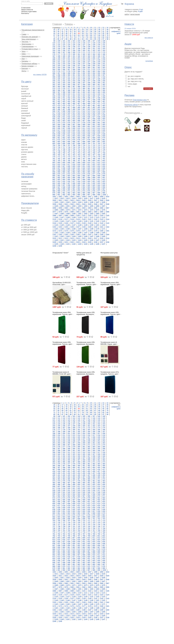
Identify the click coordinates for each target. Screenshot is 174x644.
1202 (62, 236)
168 (69, 52)
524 (89, 113)
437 (94, 98)
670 (104, 138)
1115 (54, 219)
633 (84, 132)
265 (59, 69)
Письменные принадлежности (33, 30)
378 (74, 88)
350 (99, 83)
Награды (25, 61)
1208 (97, 236)
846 (104, 168)
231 (54, 64)
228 (94, 62)
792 (54, 161)
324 (79, 79)
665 (79, 138)
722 (89, 147)
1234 (84, 242)
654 (79, 136)
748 (54, 153)
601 (89, 126)
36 (83, 31)
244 (64, 66)
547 (94, 117)
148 (79, 49)
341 (54, 83)
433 (74, 98)
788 (89, 159)
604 (104, 126)
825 (54, 166)
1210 (54, 238)
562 (59, 121)
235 (74, 64)
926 (64, 183)
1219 (107, 238)
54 (99, 33)
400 (74, 92)
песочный (25, 89)
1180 (101, 231)
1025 (84, 200)
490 (84, 107)
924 (54, 183)
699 (84, 143)
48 (75, 33)
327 (94, 79)
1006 (84, 197)
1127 (68, 221)
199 (59, 58)
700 (89, 143)
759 (54, 155)
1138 (78, 223)
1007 (90, 197)
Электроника (26, 44)
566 (79, 121)
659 (104, 136)
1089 (68, 214)
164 (104, 50)
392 (89, 90)
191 (74, 56)
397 (59, 92)
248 (84, 66)
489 (79, 107)
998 (94, 195)
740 (69, 151)
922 (99, 181)
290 (74, 73)
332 (64, 81)
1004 (72, 197)
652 (69, 136)
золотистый (26, 94)
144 (59, 49)
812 (99, 162)
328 (99, 79)
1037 (97, 202)
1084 (96, 212)
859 (59, 172)
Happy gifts (25, 210)
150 (89, 49)
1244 (86, 244)
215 (84, 60)
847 (54, 170)
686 (74, 142)
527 (104, 113)
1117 (66, 219)
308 (54, 77)
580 (94, 123)
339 (99, 81)
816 (64, 164)
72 (58, 37)
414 (89, 94)
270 (84, 69)
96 (99, 39)
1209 (103, 236)
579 (89, 123)
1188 (92, 233)
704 (54, 145)
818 (74, 164)
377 (69, 88)
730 (74, 149)
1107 (62, 218)
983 (74, 193)
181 (79, 54)
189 (64, 56)
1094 (97, 214)
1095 (103, 214)
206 (94, 58)
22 (83, 30)
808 (79, 162)
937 (64, 185)
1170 (97, 229)
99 (54, 41)
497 (64, 109)
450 (104, 100)
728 (64, 149)
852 (79, 170)
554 (74, 119)
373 (104, 87)
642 (74, 134)
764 (79, 155)
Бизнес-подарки (28, 66)
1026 (90, 200)
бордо (24, 118)
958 (59, 189)
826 (59, 166)
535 (89, 115)
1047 (101, 204)
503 (94, 109)
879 (104, 174)
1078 (60, 212)
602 (94, 126)
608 (69, 128)
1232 (72, 242)
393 (94, 90)
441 (59, 100)
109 (104, 41)
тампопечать (26, 194)
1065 (96, 208)
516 (104, 111)
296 (104, 73)
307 (104, 75)
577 (79, 123)
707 (69, 145)
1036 (92, 202)
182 (84, 54)
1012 (62, 199)
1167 (80, 229)
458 (89, 102)
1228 (103, 240)
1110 (80, 218)
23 (87, 30)
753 (79, 153)
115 (79, 43)
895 (74, 178)
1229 (54, 242)
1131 (92, 221)
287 (59, 73)
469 (89, 104)
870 (59, 174)
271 (89, 69)
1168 (86, 229)
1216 (90, 238)
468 (84, 104)
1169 (92, 229)
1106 (56, 218)
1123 (101, 219)
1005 (78, 197)
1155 (66, 227)
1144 (56, 225)
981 (64, 193)
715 (54, 147)
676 (79, 140)
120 (104, 43)
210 (59, 60)
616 (54, 130)
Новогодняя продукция (30, 56)
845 (99, 168)
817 (69, 164)
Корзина (129, 4)
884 (74, 176)
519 (64, 113)
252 (104, 66)
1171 (103, 229)
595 (59, 126)
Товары (69, 24)
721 (84, 147)
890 (104, 176)
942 (89, 185)
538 (104, 115)
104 (79, 41)
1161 (101, 227)
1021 (60, 200)
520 (69, 113)
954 (94, 187)
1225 (86, 240)
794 (64, 161)
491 (89, 107)
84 (107, 37)
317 (99, 77)
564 (69, 121)
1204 (74, 236)
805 (64, 162)
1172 (54, 231)
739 (64, 151)
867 (99, 172)
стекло (24, 154)
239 (94, 64)
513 (89, 111)
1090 (74, 214)
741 (74, 151)
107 (94, 41)
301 (74, 75)
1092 (86, 214)
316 (94, 77)
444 (74, 100)
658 (99, 136)
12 (99, 28)
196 (99, 56)
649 (54, 136)
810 (89, 162)
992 (64, 195)
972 (74, 191)
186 (104, 54)
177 (59, 54)
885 (79, 176)
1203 (68, 236)
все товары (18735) (40, 74)
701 (94, 143)
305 (94, 75)
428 (104, 96)
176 (54, 54)
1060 (66, 208)
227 (89, 62)
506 (54, 111)
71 (54, 37)
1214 (78, 238)
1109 (74, 218)
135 (69, 47)
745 (94, 151)
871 (64, 174)
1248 (54, 246)
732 (84, 149)
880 (54, 176)
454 (69, 102)
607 (64, 128)
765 (84, 155)
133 (59, 47)
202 (74, 58)
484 (54, 107)
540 (59, 117)
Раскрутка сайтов (131, 105)
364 (59, 87)
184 (94, 54)
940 (79, 185)
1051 (68, 206)
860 (64, 172)
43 (54, 33)
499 (74, 109)
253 (54, 68)
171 (84, 52)
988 (99, 193)
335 (79, 81)
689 (89, 142)
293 (89, 73)
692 (104, 142)
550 (54, 119)
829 (74, 166)
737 (54, 151)
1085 (101, 212)
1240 (62, 244)
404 (94, 92)
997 (89, 195)
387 (64, 90)
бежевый (25, 108)
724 (99, 147)
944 (99, 185)
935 (54, 185)
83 (103, 37)
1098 (66, 216)
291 (79, 73)
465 (69, 104)
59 (62, 35)
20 (75, 30)
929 (79, 183)
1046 (96, 204)
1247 (103, 244)
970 (64, 191)
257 (74, 68)
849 (64, 170)
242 (54, 66)
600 (84, 126)
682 (54, 142)
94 (91, 39)
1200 (107, 235)
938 (69, 185)
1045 (90, 204)
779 (99, 157)
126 (79, 45)
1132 (97, 221)
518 (59, 113)
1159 (90, 227)
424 (84, 96)
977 (99, 191)
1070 (68, 210)
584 (59, 124)
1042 (72, 204)
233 (64, 64)
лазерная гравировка (29, 189)
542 (69, 117)
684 (64, 142)
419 (59, 96)
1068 (56, 210)
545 (84, 117)
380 (84, 88)
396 (54, 92)
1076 (103, 210)
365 (64, 87)
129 (94, 45)
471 (99, 104)
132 (54, 47)
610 (79, 128)
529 (59, 115)
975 (89, 191)
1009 (101, 197)
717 (64, 147)
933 (99, 183)
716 (59, 147)
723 (94, 147)
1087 (56, 214)
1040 (60, 204)
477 (74, 106)
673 (64, 140)
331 (59, 81)
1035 (86, 202)
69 (103, 35)
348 (89, 83)
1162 (107, 227)
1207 (92, 236)
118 (94, 43)
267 (69, 69)
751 (69, 153)
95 (95, 39)
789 (94, 159)
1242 (74, 244)
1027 (96, 200)
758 (104, 153)
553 (69, 119)
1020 (54, 200)
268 (74, 69)
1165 (68, 229)
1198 (96, 235)
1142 (101, 223)
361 (99, 85)
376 (64, 88)
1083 (90, 212)
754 (84, 153)
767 (94, 155)
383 (99, 88)
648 (104, 134)
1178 (90, 231)
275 (54, 71)
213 (74, 60)
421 (69, 96)
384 (104, 88)
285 (104, 71)
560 (104, 119)
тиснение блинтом (28, 191)
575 (69, 123)
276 (59, 71)
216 (89, 60)
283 (94, 71)
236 (79, 64)
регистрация (135, 14)
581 (99, 123)
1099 (72, 216)
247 (79, 66)
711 (89, 145)
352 (54, 85)
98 (107, 39)
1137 (72, 223)
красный (24, 103)
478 (79, 106)
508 (64, 111)
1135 (60, 223)
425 (89, 96)
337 (89, 81)
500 (79, 109)
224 (74, 62)
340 (104, 81)
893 (64, 178)
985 (84, 193)
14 (107, 28)
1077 (54, 212)
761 (64, 155)
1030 (56, 202)
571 (104, 121)
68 (99, 35)
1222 (68, 240)
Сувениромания (28, 47)
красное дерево (27, 147)
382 (94, 88)
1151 (97, 225)
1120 (84, 219)
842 (84, 168)
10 (91, 28)
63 (79, 35)
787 (84, 159)
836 (54, 168)
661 (59, 138)
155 (59, 50)
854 (89, 170)
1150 (92, 225)
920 (89, 181)
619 (69, 130)
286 (54, 73)
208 (104, 58)
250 (94, 66)
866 (94, 172)
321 (64, 79)
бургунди (25, 86)
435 (84, 98)
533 (79, 115)
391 (84, 90)
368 (79, 87)
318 (104, 77)
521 (74, 113)
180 (74, 54)
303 (84, 75)
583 (54, 124)
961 (74, 189)
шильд (24, 186)
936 (59, 185)
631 (74, 132)
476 (69, 106)
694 (59, 143)
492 (94, 107)
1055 (92, 206)
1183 (62, 233)
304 (89, 75)
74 (67, 37)
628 (59, 132)
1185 (74, 233)
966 (99, 189)
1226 (92, 240)
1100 (78, 216)
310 (64, 77)
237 (84, 64)
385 (54, 90)
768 (99, 155)
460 (99, 102)
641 (69, 134)
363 (54, 87)
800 (94, 161)
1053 (80, 206)
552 (64, 119)
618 (64, 130)
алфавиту (115, 31)
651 (64, 136)
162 (94, 50)
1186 (80, 233)
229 (99, 62)
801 (99, 161)
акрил (23, 140)
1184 (68, 233)
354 (64, 85)
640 (64, 134)
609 (74, 128)
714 (104, 145)
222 (64, 62)
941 (84, 185)
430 (59, 98)
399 (69, 92)
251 (99, 66)
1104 (101, 216)
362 (104, 85)
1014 (74, 199)
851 (74, 170)
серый (24, 99)
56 (107, 33)
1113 (97, 218)
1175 (72, 231)
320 (59, 79)
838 (64, 168)
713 (99, 145)
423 (79, 96)
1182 (56, 233)
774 (74, 157)
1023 (72, 200)
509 (69, 111)
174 (99, 52)
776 (84, 157)
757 (99, 153)
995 (79, 195)
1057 (103, 206)
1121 (90, 219)
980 (59, 193)
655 (84, 136)
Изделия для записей (30, 37)
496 (59, 109)
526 (99, 113)
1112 (92, 218)
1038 (103, 202)
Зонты (24, 71)
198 (54, 58)
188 (59, 56)
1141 (96, 223)
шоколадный (26, 116)
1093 (92, 214)
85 (54, 39)
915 (64, 181)
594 (54, 126)
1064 (90, 208)
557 (89, 119)
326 (89, 79)
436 (89, 98)
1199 (101, 235)
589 (84, 124)
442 (64, 100)
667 (89, 138)
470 (94, 104)
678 (89, 140)
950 (74, 187)
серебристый (26, 96)
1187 (86, 233)
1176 (78, 231)
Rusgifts (24, 213)
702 (99, 143)
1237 (101, 242)
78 (83, 37)
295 (99, 73)
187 (54, 56)
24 (91, 30)
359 (89, 85)
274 (104, 69)
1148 (80, 225)
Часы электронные (29, 39)
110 (54, 43)
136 (74, 47)
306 (99, 75)
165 (54, 52)
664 (74, 138)
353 (59, 85)
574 (64, 123)
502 (89, 109)
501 (84, 109)
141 (99, 47)
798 (84, 161)
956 (104, 187)
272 (94, 69)
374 (54, 88)
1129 (80, 221)
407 (54, 94)
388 (69, 90)
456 (79, 102)
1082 (84, 212)
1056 (97, 206)
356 (74, 85)
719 (74, 147)
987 (94, 193)
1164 (62, 229)
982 (69, 193)
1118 (72, 219)
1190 (103, 233)
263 (104, 68)
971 (69, 191)
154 (54, 50)
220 (54, 62)
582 (104, 123)
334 (74, 81)
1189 (97, 233)
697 (74, 143)
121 (54, 45)
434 (79, 98)
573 (59, 123)
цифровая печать (28, 196)
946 (54, 187)
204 (84, 58)
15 (54, 30)
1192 (60, 235)
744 (89, 151)
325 (84, 79)
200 (64, 58)
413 (84, 94)
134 (64, 47)
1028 (101, 200)
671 (54, 140)
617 (59, 130)
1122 (96, 219)
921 (94, 181)
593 (104, 124)
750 (64, 153)
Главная (57, 24)
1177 (84, 231)
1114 (103, 218)
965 (94, 189)
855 (94, 170)
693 (54, 143)
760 (59, 155)
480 (89, 106)
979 (54, 193)
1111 (86, 218)
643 (79, 134)
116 (84, 43)
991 (59, 195)
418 (54, 96)
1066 (101, 208)
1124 (107, 219)
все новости (149, 38)
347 (84, 83)
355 (69, 85)
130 (99, 45)
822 (94, 164)
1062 (78, 208)
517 (54, 113)
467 (79, 104)
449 (99, 100)
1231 (66, 242)
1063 (84, 208)
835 (104, 166)
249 (89, 66)
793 (59, 161)
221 (59, 62)
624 (94, 130)
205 (89, 58)
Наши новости (27, 10)
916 (69, 181)
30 (58, 31)
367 (74, 87)
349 (94, 83)
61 (71, 35)
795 (69, 161)
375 (59, 88)
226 (84, 62)
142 (104, 47)
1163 (56, 229)
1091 (80, 214)
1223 (74, 240)
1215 (84, 238)
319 (54, 79)
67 (95, 35)
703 (104, 143)
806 (69, 162)
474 (59, 106)
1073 (86, 210)
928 (74, 183)
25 (95, 30)
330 (54, 81)
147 (74, 49)
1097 (60, 216)
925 (59, 183)
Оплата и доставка (29, 12)
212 (69, 60)
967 (104, 189)
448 (94, 100)
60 (67, 35)
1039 (54, 204)
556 (84, 119)
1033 (74, 202)
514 (94, 111)
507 (59, 111)
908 (84, 180)
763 (74, 155)
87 (62, 39)
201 (69, 58)
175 (104, 52)
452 (59, 102)
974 (84, 191)
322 (69, 79)
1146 (68, 225)
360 (94, 85)
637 (104, 132)
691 (99, 142)
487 (69, 107)
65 (87, 35)
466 (74, 104)
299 (64, 75)
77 (79, 37)
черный (24, 128)
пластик (24, 145)
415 (94, 94)
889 (99, 176)
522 (79, 113)
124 (69, 45)
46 (67, 33)
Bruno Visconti (26, 208)
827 (64, 166)
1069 (62, 210)
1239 (56, 244)
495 (54, 109)
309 (59, 77)
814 (54, 164)
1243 (80, 244)
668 (94, 138)
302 (79, 75)
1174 (66, 231)
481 (94, 106)
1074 (92, 210)
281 (84, 71)
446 (84, 100)
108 (99, 41)
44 (58, 33)
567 (84, 121)
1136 (66, 223)
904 (64, 180)
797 (79, 161)
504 (99, 109)
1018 (97, 199)
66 (91, 35)
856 (99, 170)
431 (64, 98)
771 (59, 157)
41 (103, 31)
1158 (84, 227)
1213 (72, 238)
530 (64, 115)
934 (104, 183)
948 (64, 187)
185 (99, 54)
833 (94, 166)
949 (69, 187)
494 (104, 107)
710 (84, 145)
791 (104, 159)
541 (64, 117)
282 (89, 71)
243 (59, 66)
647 (99, 134)
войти (127, 14)
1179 (96, 231)
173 (94, 52)
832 (89, 166)
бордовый (25, 123)
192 (79, 56)
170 (79, 52)
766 (89, 155)
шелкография (26, 184)
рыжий (24, 91)
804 (59, 162)
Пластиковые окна (140, 100)
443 (69, 100)
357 (79, 85)
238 (89, 64)
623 (89, 130)
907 (79, 180)
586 (69, 124)
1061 (72, 208)
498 (69, 109)
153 (104, 49)
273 (99, 69)
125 (74, 45)
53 (95, 33)
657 (94, 136)
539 (54, 117)
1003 (66, 197)
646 (94, 134)
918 (79, 181)
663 (69, 138)
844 (94, 168)
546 (89, 117)
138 (84, 47)
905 (69, 180)
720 (79, 147)
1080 (72, 212)
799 (89, 161)
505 (104, 109)
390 (79, 90)
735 (99, 149)
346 (79, 83)
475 (64, 106)
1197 (90, 235)
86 (58, 39)
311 (69, 77)
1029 (107, 200)
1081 (78, 212)
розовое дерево (27, 152)
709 (79, 145)
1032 (68, 202)
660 (54, 138)
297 (54, 75)
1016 (86, 199)
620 (74, 130)
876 (89, 174)
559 (99, 119)
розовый (24, 111)
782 (59, 159)
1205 (80, 236)
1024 (78, 200)
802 (104, 161)
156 (64, 50)
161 (89, 50)
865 (89, 172)
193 (84, 56)
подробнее (149, 61)
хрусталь (25, 150)
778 (94, 157)
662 (64, 138)
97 (103, 39)
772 (64, 157)
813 (104, 162)
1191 (54, 235)
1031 (62, 202)
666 (84, 138)
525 (94, 113)
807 (74, 162)
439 (104, 98)
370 (89, 87)
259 (84, 68)
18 (67, 30)
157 (69, 50)
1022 (66, 200)
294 (94, 73)
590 (89, 124)
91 (79, 39)
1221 (62, 240)
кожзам (24, 142)
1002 (60, 197)
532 (74, 115)
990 (54, 195)
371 (94, 87)
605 (54, 128)
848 (59, 170)
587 (74, 124)
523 (84, 113)
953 (89, 187)
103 (74, 41)
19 (71, 30)
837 (59, 168)
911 (99, 180)
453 (64, 102)
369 (84, 87)
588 (79, 124)
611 (84, 128)
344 (69, 83)
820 (84, 164)
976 (94, 191)
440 (54, 100)
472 (104, 104)
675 (74, 140)
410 (69, 94)
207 (99, 58)
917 (74, 181)
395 (104, 90)
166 (59, 52)
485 (59, 107)
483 (104, 106)
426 (94, 96)
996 (84, 195)
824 (104, 164)
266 (64, 69)
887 (89, 176)
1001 (54, 197)
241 (104, 64)
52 (91, 33)
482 (99, 106)
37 (87, 31)
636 (99, 132)
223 (69, 62)
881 (59, 176)
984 (79, 193)
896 (79, 178)
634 (89, 132)
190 (69, 56)
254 (59, 68)
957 (54, 189)
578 (84, 123)
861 (69, 172)
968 (54, 191)
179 (69, 54)
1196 (84, 235)
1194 (72, 235)
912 (104, 180)
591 (94, 124)
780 (104, 157)
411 (74, 94)
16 (58, 30)
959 (64, 189)
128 (89, 45)
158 (74, 50)
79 (87, 37)
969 (59, 191)
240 (99, 64)
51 (87, 33)
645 (89, 134)
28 (107, 30)
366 (69, 87)
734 (94, 149)
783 (64, 159)
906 (74, 180)
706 (64, 145)
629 (64, 132)
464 (64, 104)
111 (59, 43)
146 (69, 49)
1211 (60, 238)
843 (89, 168)
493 (99, 107)
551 (59, 119)
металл (24, 159)
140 (94, 47)
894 (69, 178)
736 (104, 149)
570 (99, 121)
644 (84, 134)
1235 (90, 242)
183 (89, 54)
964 (89, 189)
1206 (86, 236)
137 (79, 47)
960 (69, 189)
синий (23, 121)
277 (64, 71)
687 (79, 142)
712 (94, 145)
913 (54, 181)
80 (91, 37)
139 (89, 47)
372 (99, 87)
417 (104, 94)
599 (79, 126)
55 (103, 33)
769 (104, 155)
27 (103, 30)
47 (71, 33)
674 (69, 140)
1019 (103, 199)
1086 (107, 212)
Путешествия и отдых (30, 49)
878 (99, 174)
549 (104, 117)
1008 (96, 197)
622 (84, 130)
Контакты (25, 13)
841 (79, 168)
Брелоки (25, 68)
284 (99, 71)
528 (54, 115)
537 (99, 115)
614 (99, 128)
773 (69, 157)
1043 (78, 204)
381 (89, 88)
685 (69, 142)
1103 (96, 216)
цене (119, 33)
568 (89, 121)
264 (54, 69)
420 (64, 96)
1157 (78, 227)
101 (64, 41)
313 (79, 77)
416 (99, 94)
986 (89, 193)
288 (64, 73)
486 (64, 107)
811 (94, 162)
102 (69, 41)
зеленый (24, 106)
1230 (60, 242)
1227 (97, 240)
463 (59, 104)
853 (84, 170)
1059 (60, 208)
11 (95, 28)
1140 (90, 223)
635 (94, 132)
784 (69, 159)
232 (59, 64)
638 (54, 134)
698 (79, 143)
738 (59, 151)
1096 (54, 216)
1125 (56, 221)
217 (94, 60)
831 (84, 166)
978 (104, 191)
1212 (66, 238)
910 (94, 180)
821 (89, 164)
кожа (23, 162)
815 (59, 164)
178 (64, 54)
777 (89, 157)
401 (79, 92)
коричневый (26, 125)
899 (94, 178)
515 (99, 111)
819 (79, 164)
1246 (97, 244)
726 (54, 149)
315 (89, 77)
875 (84, 174)
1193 (66, 235)
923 (104, 181)
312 (74, 77)
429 (54, 98)
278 (69, 71)
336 (84, 81)
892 (59, 178)
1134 (54, 223)
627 (54, 132)
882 (64, 176)
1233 (78, 242)
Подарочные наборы (29, 64)
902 (54, 180)
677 (84, 140)
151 (94, 49)
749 (59, 153)
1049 (56, 206)
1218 (101, 238)
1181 (107, 231)
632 (79, 132)
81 (95, 37)
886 (84, 176)
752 (74, 153)
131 (104, 45)
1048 (107, 204)
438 (99, 98)
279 (74, 71)
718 (69, 147)
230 (104, 62)
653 (74, 136)
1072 (80, 210)
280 (79, 71)
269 (79, 69)
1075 (97, 210)
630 (69, 132)
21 (79, 30)
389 (74, 90)
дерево (24, 157)
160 (84, 50)
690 (94, 142)
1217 (96, 238)
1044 (84, 204)
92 (83, 39)
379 (79, 88)
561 (54, 121)
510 (74, 111)
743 (84, 151)
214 (79, 60)
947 (59, 187)
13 (103, 28)
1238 (107, 242)
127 (84, 45)
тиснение (25, 181)
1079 (66, 212)
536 (94, 115)
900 (99, 178)
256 (69, 68)
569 (94, 121)
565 (74, 121)
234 (69, 64)
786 (79, 159)
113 (69, 43)
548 (99, 117)
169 (74, 52)
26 (99, 30)
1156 (72, 227)
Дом (23, 59)
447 (89, 100)
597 (69, 126)
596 (64, 126)
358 (84, 85)
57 (54, 35)
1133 (103, 221)
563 (64, 121)
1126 (62, 221)
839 (69, 168)
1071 (74, 210)
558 (94, 119)
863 (79, 172)
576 (74, 123)
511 (79, 111)
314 (84, 77)
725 (104, 147)
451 (54, 102)
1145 (62, 225)
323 (74, 79)
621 (79, 130)
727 (59, 149)
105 (84, 41)
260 (89, 68)
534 (84, 115)
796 (74, 161)
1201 (56, 236)
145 (64, 49)
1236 (96, 242)
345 (74, 83)
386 (59, 90)
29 (54, 31)
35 (79, 31)
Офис (24, 54)
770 (54, 157)
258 (79, 68)
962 (79, 189)
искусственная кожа (29, 164)
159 (79, 50)
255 (64, 68)
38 (91, 31)
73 (62, 37)
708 (74, 145)
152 (99, 49)
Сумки (24, 34)
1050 (62, 206)
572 (54, 123)
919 (84, 181)
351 (104, 83)
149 (84, 49)
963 (84, 189)
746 (99, 151)
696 (69, 143)
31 (62, 31)
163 (99, 50)
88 (67, 39)
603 (99, 126)
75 (71, 37)
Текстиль (25, 42)
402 (84, 92)
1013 (68, 199)
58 (58, 35)
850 (69, 170)
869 (54, 174)
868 (104, 172)
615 (104, 128)
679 (94, 140)
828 (69, 166)
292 (84, 73)
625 (99, 130)
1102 (90, 216)
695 (64, 143)
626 (104, 130)
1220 (56, 240)
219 (104, 60)
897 (84, 178)
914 (59, 181)
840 (74, 168)
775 (79, 157)
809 (84, 162)
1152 (103, 225)
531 (69, 115)
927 (69, 183)
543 (74, 117)
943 (94, 185)
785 (74, 159)
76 (75, 37)
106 (89, 41)
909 (89, 180)
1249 (60, 246)
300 (69, 75)
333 (69, 81)
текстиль (25, 167)
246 (74, 66)
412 (79, 94)
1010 (107, 197)
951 (79, 187)
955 (99, 187)
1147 (74, 225)
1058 (54, 208)
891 (54, 178)
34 (75, 31)
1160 (96, 227)
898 (89, 178)
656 (89, 136)
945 (104, 185)
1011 (56, 199)
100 (59, 41)
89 (71, 39)
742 (79, 151)
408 (59, 94)
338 (94, 81)
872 (69, 174)
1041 (66, 204)
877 (94, 174)
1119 (78, 219)
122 (59, 45)
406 (104, 92)
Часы (23, 51)
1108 (68, 218)
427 (99, 96)
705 (59, 145)
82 (99, 37)
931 (89, 183)
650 (59, 136)
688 (84, 142)
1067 (107, 208)
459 (94, 102)
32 (67, 31)
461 (104, 102)
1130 (86, 221)
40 (99, 31)
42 (107, 31)
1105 (107, 216)
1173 (60, 231)
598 (74, 126)
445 (79, 100)
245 (69, 66)
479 (84, 106)
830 (79, 166)
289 (69, 73)
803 (54, 162)
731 (79, 149)
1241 (68, 244)
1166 (74, 229)
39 (95, 31)
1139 (84, 223)
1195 (78, 235)
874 (79, 174)
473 (54, 106)
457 (84, 102)
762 (69, 155)
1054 (86, 206)
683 (59, 142)
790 (99, 159)
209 (54, 60)
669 (99, 138)
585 (64, 124)
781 (54, 159)
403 (89, 92)
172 (89, 52)
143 (54, 49)
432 (69, 98)
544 (79, 117)
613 (94, 128)
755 (89, 153)
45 (62, 33)
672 (59, 140)
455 (74, 102)
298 (59, 75)
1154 (60, 227)
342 (59, 83)
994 (74, 195)
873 (74, 174)
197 (104, 56)
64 (83, 35)
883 (69, 176)
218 (99, 60)
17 (62, 30)
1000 (104, 195)
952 (84, 187)
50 (83, 33)
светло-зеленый (27, 101)
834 (99, 166)
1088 (62, 214)
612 (89, 128)
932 (94, 183)
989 (104, 193)
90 (75, 39)
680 (99, 140)
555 (79, 119)
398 (64, 92)
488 (74, 107)
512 (84, 111)
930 (84, 183)
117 (89, 43)
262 (99, 68)
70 (107, 35)
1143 (107, 223)
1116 (60, 219)
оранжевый (25, 113)
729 (69, 149)
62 (75, 35)
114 (74, 43)
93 (87, 39)
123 (64, 45)
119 (99, 43)
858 (54, 172)
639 (59, 134)
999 (99, 195)
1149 (86, 225)
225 (79, 62)
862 (74, 172)
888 (94, 176)
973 (79, 191)
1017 (92, 199)
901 (104, 178)
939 (74, 185)
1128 (74, 221)
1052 (74, 206)
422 (74, 96)
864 (84, 172)
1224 (80, 240)
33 (71, 31)
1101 (84, 216)
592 (99, 124)
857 (104, 170)
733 (89, 149)
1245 (92, 244)
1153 (54, 227)
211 (64, 60)
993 (69, 195)
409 (64, 94)
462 (54, 104)
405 (99, 92)
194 (89, 56)
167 (64, 52)
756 (94, 153)
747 (104, 151)
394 (99, 90)
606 (59, 128)
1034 (80, 202)
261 (94, 68)
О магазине (26, 8)
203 (79, 58)
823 (99, 164)
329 (104, 79)
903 (59, 180)
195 (94, 56)
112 (64, 43)
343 (64, 83)
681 (104, 140)
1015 (80, 199)
